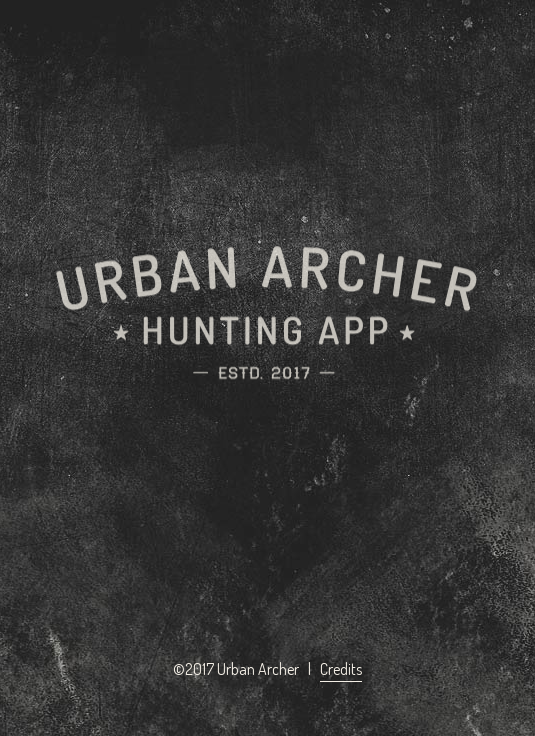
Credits (341, 669)
